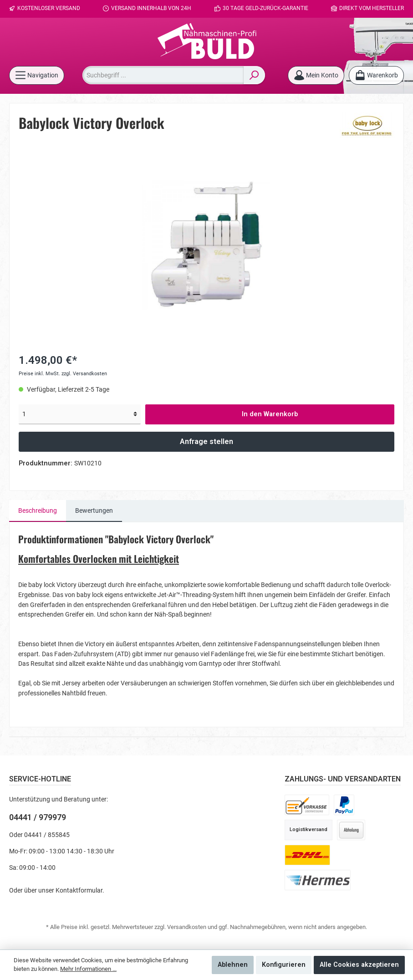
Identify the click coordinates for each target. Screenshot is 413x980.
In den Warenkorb (270, 414)
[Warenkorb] (376, 75)
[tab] (38, 511)
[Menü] (37, 75)
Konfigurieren (284, 965)
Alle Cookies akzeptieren (359, 965)
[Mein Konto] (316, 75)
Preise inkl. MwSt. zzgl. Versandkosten (63, 374)
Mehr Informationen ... (88, 969)
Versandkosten (187, 927)
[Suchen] (254, 75)
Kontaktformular (79, 891)
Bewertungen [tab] (94, 511)
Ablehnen (233, 965)
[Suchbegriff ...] (163, 75)
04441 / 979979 (38, 817)
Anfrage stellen (206, 442)
